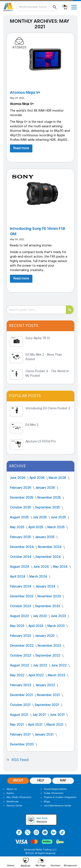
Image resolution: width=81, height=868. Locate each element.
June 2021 (58, 715)
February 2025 (21, 537)
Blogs (47, 802)
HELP (41, 781)
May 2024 (61, 567)
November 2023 (49, 596)
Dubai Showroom (54, 793)
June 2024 (41, 567)
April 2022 (37, 675)
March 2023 (56, 626)
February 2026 (21, 488)
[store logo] (8, 7)
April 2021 (36, 725)
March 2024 (39, 577)
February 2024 (21, 587)
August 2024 (20, 567)
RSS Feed (20, 760)
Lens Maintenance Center (58, 806)
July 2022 (40, 666)
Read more (21, 148)
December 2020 (22, 745)
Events (10, 793)
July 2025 (40, 517)
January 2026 (45, 488)
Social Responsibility (55, 789)
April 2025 (36, 527)
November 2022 (50, 646)
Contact (56, 866)
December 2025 (22, 498)
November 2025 (49, 498)
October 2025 (21, 508)
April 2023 (36, 626)
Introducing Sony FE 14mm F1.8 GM (37, 231)
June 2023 (59, 616)
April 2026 (37, 478)
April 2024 (18, 577)
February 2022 (21, 685)
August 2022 (20, 666)
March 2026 (58, 478)
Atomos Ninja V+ (25, 92)
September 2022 (48, 656)
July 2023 (40, 616)
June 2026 (18, 478)
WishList (26, 866)
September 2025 (48, 508)
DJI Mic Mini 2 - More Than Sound (44, 357)
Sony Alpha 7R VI (38, 338)
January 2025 (45, 537)
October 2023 (21, 606)
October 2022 (21, 656)
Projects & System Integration (60, 797)
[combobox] (40, 310)
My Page (41, 866)
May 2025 (17, 527)
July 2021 (40, 715)
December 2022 (22, 646)
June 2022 (59, 666)
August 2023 (20, 616)
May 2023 (17, 626)
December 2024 (22, 547)
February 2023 (21, 636)
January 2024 (46, 587)
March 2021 (55, 725)
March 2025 (56, 527)
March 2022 (57, 675)
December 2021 (22, 695)
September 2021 (47, 705)
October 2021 (21, 705)
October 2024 (21, 557)
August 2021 (20, 715)
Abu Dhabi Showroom (19, 797)
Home (11, 866)
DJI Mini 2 (32, 425)
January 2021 (44, 735)
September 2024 (48, 557)
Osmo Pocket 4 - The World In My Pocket (47, 374)
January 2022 (45, 685)
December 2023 (22, 596)
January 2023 (45, 636)
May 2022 (18, 675)
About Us (12, 789)
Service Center (14, 806)
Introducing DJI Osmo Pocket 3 (48, 408)
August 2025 (20, 517)
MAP (63, 781)
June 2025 (59, 517)
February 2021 (21, 735)
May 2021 (17, 725)
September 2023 (48, 606)
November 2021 (49, 695)
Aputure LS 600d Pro (41, 442)
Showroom (70, 866)
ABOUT (18, 781)
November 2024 (50, 547)
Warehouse (12, 802)
